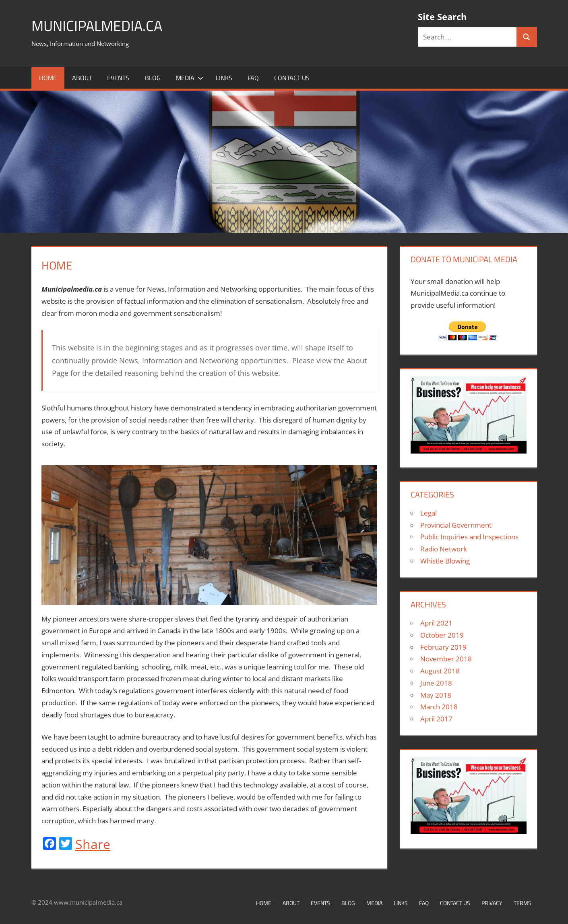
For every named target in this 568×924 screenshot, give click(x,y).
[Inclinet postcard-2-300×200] (469, 451)
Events (118, 78)
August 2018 (440, 671)
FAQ (253, 78)
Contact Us (292, 78)
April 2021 (436, 623)
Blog (153, 78)
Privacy (492, 903)
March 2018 (439, 707)
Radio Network (444, 549)
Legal (429, 513)
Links (224, 78)
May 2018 (436, 695)
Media (190, 78)
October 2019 (442, 635)
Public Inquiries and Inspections (469, 537)
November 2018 (446, 659)
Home (48, 78)
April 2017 (436, 719)
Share (93, 844)
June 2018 (436, 683)
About (82, 78)
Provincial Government (456, 525)
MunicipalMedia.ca (97, 26)
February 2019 (443, 647)
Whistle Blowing (445, 561)
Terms (523, 903)
